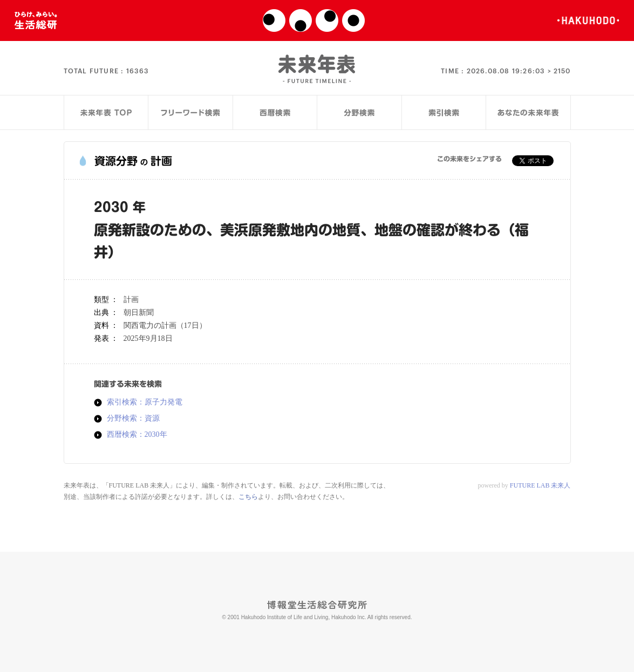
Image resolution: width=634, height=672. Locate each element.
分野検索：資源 (133, 419)
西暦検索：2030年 (137, 435)
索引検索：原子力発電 (145, 402)
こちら (248, 497)
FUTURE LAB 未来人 (540, 485)
